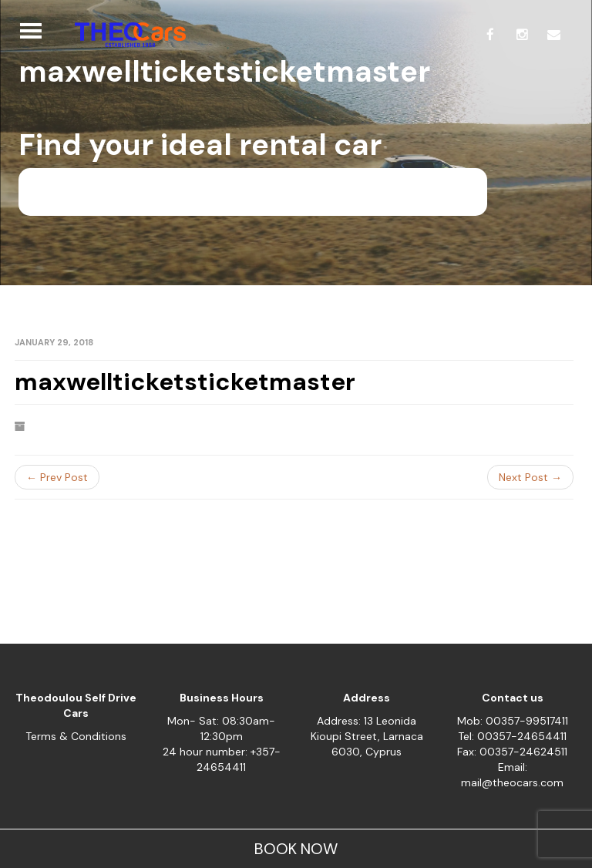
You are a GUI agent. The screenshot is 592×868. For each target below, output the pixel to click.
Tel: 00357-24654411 (512, 736)
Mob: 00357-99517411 (513, 721)
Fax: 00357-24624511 (512, 752)
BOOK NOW (296, 849)
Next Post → (530, 477)
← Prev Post (57, 477)
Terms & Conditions (76, 736)
